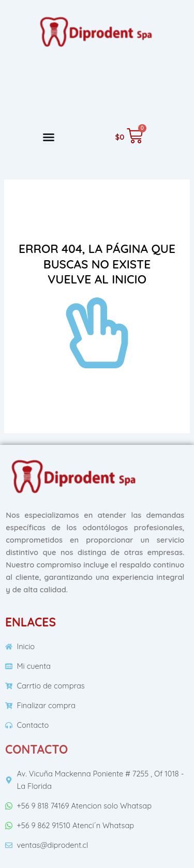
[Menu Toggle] (49, 137)
